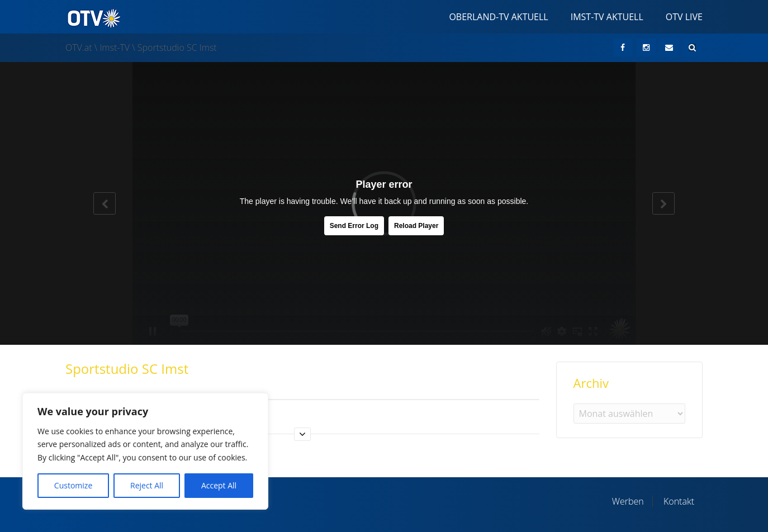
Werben (628, 501)
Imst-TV (115, 47)
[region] (145, 451)
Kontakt (679, 501)
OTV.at (79, 47)
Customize (73, 485)
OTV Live (684, 17)
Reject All (147, 485)
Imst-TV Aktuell (607, 17)
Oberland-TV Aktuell (498, 17)
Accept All (219, 485)
